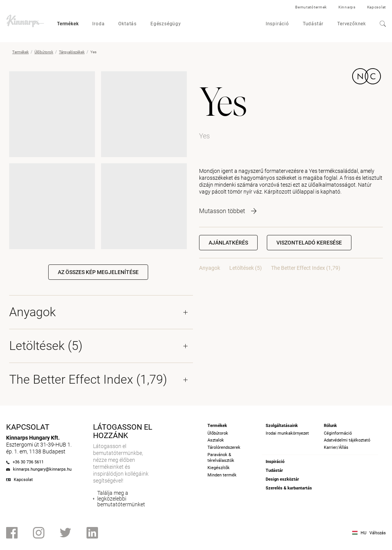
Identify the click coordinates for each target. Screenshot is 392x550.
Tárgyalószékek (72, 52)
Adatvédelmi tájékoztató (347, 440)
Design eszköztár (282, 479)
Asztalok (216, 440)
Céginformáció (338, 433)
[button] (309, 243)
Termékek (68, 24)
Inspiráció (277, 24)
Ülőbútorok (44, 52)
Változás (378, 533)
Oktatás (127, 24)
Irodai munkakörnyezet (287, 433)
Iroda (98, 24)
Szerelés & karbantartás (289, 488)
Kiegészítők (219, 468)
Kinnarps (347, 7)
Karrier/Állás (336, 447)
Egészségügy (166, 24)
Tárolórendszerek (224, 447)
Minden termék (222, 475)
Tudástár (313, 24)
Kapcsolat (376, 7)
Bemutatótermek (311, 7)
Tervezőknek (352, 24)
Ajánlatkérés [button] (228, 243)
